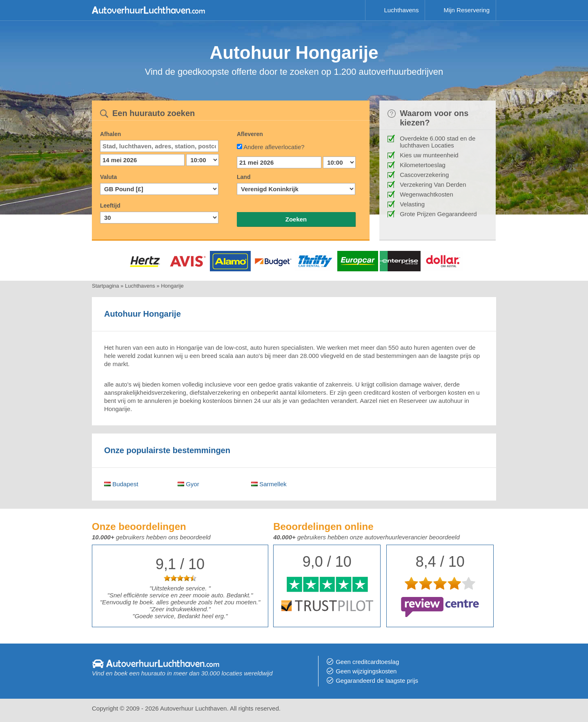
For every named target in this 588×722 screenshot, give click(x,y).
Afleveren (250, 134)
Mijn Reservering (467, 10)
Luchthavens (401, 10)
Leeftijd (110, 206)
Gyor (188, 484)
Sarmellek (269, 484)
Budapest (121, 484)
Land (244, 177)
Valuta (108, 177)
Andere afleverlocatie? (274, 147)
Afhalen (110, 134)
